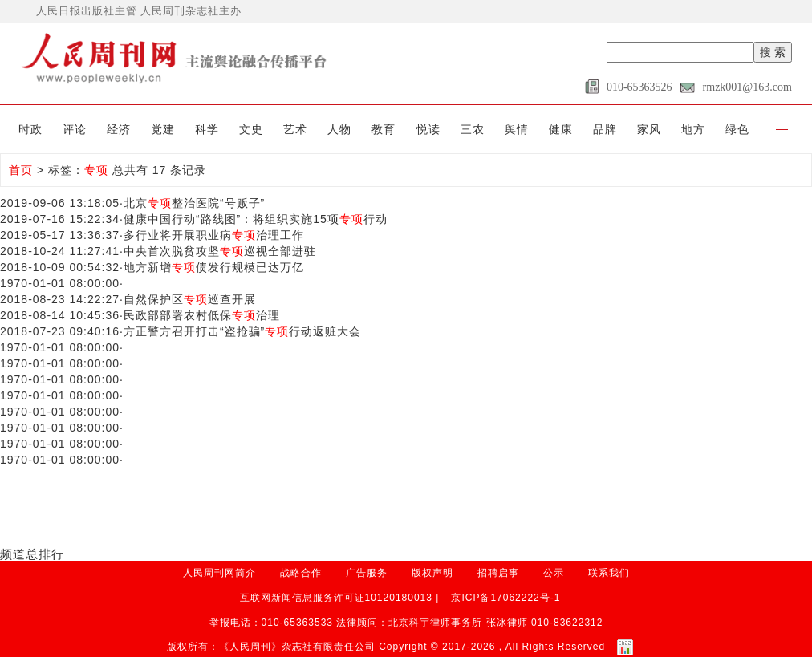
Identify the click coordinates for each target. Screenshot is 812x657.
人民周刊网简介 (219, 573)
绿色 (737, 129)
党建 (163, 129)
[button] (782, 129)
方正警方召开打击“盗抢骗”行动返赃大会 (242, 331)
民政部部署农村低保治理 (202, 315)
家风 (649, 129)
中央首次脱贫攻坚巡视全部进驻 (220, 251)
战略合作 (301, 573)
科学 (207, 129)
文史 (251, 129)
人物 (339, 129)
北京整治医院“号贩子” (194, 203)
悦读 (428, 129)
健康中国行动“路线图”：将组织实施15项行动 (256, 219)
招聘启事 (498, 573)
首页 (21, 170)
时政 (30, 129)
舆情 (517, 129)
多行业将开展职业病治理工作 (214, 235)
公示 (554, 573)
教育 (384, 129)
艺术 (295, 129)
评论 (75, 129)
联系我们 (609, 573)
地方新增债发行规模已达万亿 (214, 267)
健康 (561, 129)
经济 (119, 129)
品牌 (605, 129)
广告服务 (367, 573)
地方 (693, 129)
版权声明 (432, 573)
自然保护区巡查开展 (190, 299)
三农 (473, 129)
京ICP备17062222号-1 (505, 597)
